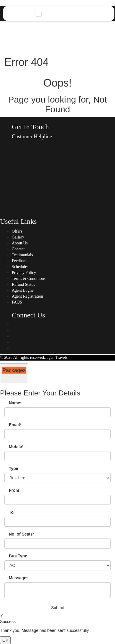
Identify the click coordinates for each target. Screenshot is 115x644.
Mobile (16, 447)
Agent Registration (27, 296)
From (14, 490)
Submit (57, 608)
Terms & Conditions (29, 279)
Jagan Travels (56, 357)
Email (15, 425)
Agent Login (22, 290)
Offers (17, 231)
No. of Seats (22, 534)
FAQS (17, 302)
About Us (20, 243)
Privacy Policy (24, 273)
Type (14, 468)
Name (15, 403)
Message (18, 578)
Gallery (18, 237)
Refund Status (23, 284)
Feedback (20, 261)
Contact (18, 249)
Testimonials (22, 255)
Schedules (20, 267)
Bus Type (18, 556)
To (11, 512)
